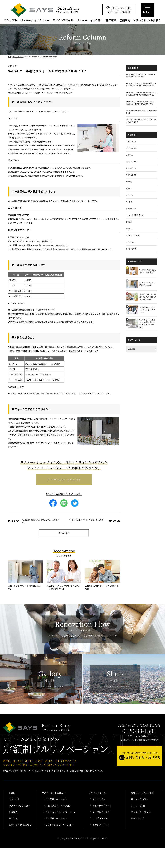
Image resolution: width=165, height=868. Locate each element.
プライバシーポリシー (142, 812)
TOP (9, 57)
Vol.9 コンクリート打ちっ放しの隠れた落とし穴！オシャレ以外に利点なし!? (147, 323)
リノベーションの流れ (90, 21)
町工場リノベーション (56, 818)
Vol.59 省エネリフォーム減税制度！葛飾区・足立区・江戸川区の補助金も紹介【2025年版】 (141, 85)
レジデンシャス (100, 818)
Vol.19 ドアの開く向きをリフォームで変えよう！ (148, 271)
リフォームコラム (18, 57)
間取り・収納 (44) (132, 249)
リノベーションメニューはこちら (64, 479)
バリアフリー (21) (132, 161)
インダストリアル (101, 825)
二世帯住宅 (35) (131, 175)
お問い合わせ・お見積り (147, 21)
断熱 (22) (129, 182)
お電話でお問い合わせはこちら (139, 729)
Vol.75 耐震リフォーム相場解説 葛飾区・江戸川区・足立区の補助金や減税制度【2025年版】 (141, 94)
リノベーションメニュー (35, 21)
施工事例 (111, 21)
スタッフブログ (139, 805)
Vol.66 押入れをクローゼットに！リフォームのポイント (148, 310)
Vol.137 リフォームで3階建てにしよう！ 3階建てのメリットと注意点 (148, 297)
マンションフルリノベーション (61, 812)
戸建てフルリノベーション (58, 805)
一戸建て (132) (131, 141)
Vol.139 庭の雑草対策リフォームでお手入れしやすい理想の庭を (141, 121)
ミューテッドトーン (102, 805)
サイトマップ (137, 818)
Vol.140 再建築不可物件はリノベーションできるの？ (141, 112)
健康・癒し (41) (131, 208)
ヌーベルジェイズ (101, 812)
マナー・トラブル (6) (133, 235)
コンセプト (11, 21)
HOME (12, 793)
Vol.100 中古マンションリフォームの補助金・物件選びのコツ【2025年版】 (141, 75)
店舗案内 (125, 21)
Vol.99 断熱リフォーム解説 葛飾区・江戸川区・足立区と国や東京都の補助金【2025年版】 (141, 103)
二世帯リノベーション (56, 799)
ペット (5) (129, 202)
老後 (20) (129, 222)
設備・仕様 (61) (131, 168)
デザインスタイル (63, 21)
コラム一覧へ (64, 533)
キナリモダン (99, 799)
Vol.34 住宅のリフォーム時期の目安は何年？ (148, 284)
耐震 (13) (129, 188)
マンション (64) (131, 148)
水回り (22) (130, 229)
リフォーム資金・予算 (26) (135, 215)
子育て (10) (130, 155)
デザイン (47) (130, 242)
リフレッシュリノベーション (60, 825)
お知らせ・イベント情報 (142, 793)
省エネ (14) (130, 195)
